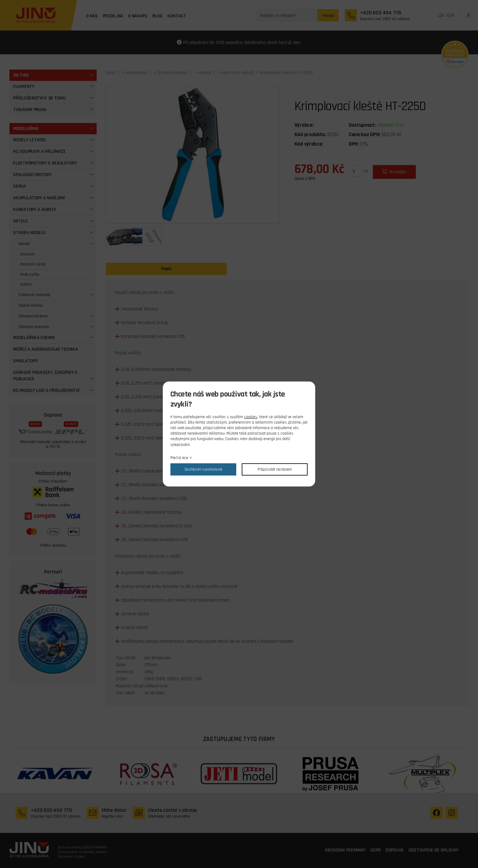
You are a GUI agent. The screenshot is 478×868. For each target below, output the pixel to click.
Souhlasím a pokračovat (203, 469)
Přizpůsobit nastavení (275, 469)
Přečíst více (179, 458)
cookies (251, 417)
